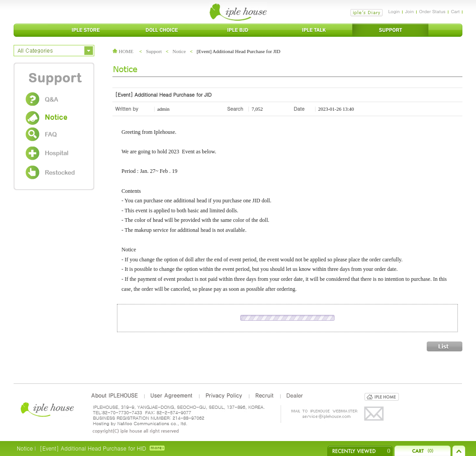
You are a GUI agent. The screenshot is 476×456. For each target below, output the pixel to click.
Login (394, 11)
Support (154, 51)
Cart (455, 11)
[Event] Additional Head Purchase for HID (93, 448)
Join (410, 11)
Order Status (432, 11)
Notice (179, 51)
